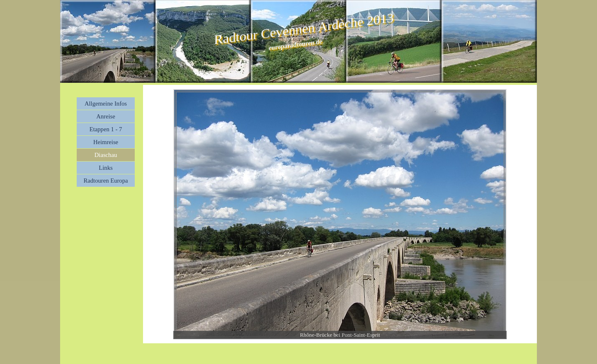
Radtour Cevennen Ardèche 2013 (304, 28)
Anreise (106, 116)
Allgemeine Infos (106, 104)
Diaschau (106, 155)
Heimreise (106, 142)
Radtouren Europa (106, 181)
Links (106, 168)
